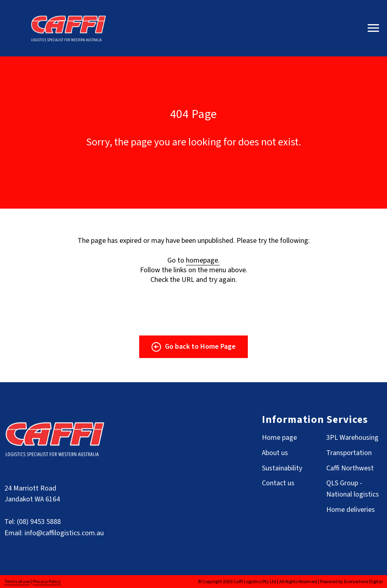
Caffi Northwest (350, 468)
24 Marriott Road (30, 488)
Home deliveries (351, 510)
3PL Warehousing (352, 438)
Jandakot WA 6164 (32, 499)
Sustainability (282, 468)
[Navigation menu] (373, 28)
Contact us (278, 483)
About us (275, 453)
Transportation (349, 453)
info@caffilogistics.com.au (64, 533)
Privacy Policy (47, 582)
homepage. (203, 260)
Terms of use (17, 582)
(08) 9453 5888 (39, 522)
